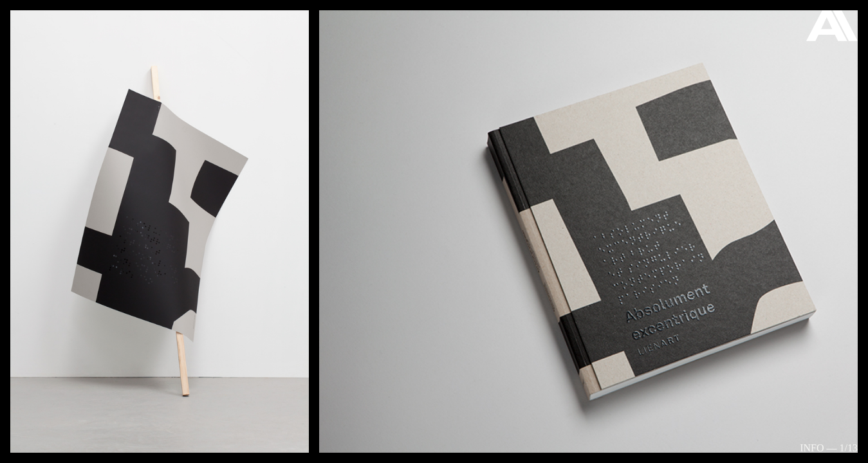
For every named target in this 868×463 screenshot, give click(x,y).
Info (812, 448)
